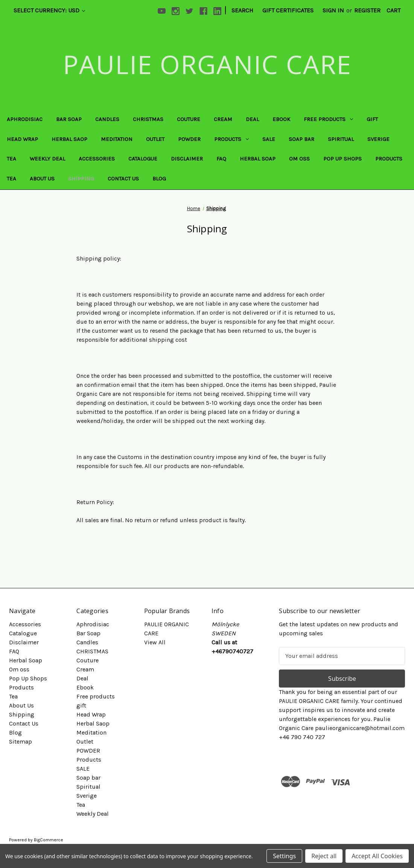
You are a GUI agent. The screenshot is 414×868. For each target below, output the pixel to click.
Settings (284, 856)
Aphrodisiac (25, 119)
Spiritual (341, 139)
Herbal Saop (69, 139)
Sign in (333, 10)
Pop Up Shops (342, 159)
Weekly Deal (47, 159)
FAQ (221, 159)
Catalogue (143, 159)
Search (242, 10)
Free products (328, 119)
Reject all (324, 856)
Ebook (281, 119)
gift (372, 119)
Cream (223, 119)
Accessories (97, 159)
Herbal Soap (258, 159)
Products (231, 139)
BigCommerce (49, 840)
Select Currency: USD (49, 10)
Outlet (155, 139)
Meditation (117, 139)
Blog (159, 179)
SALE (269, 139)
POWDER (189, 139)
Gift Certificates (288, 10)
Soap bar (301, 139)
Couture (189, 119)
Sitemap (21, 742)
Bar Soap (69, 119)
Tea (11, 159)
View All (155, 642)
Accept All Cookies (377, 856)
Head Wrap (22, 139)
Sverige (378, 139)
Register (367, 10)
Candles (107, 119)
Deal (252, 119)
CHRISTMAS (148, 119)
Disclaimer (187, 159)
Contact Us (123, 179)
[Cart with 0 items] (393, 11)
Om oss (299, 159)
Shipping (81, 179)
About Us (42, 179)
